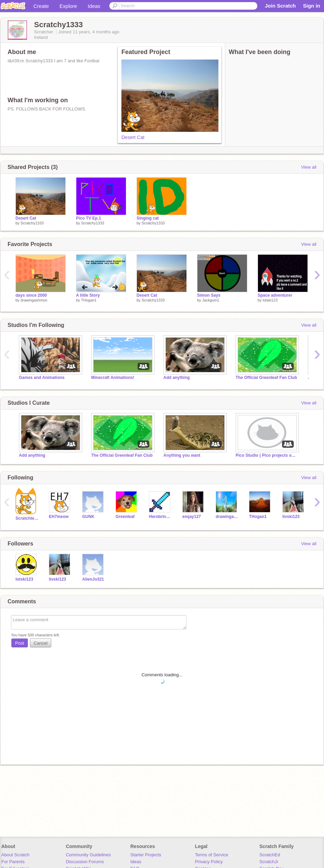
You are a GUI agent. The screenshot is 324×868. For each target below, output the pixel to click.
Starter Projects (146, 855)
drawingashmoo (34, 300)
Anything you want (182, 455)
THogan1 (89, 300)
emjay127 (192, 517)
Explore (68, 6)
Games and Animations (42, 378)
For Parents (13, 862)
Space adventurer (275, 295)
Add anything (177, 378)
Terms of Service (212, 855)
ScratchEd (270, 855)
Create (41, 6)
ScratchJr (269, 862)
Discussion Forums (85, 862)
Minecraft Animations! (113, 378)
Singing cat (148, 218)
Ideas (94, 6)
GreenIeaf (125, 517)
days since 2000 (31, 295)
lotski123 (270, 300)
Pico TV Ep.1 (89, 218)
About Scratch (15, 855)
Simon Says (209, 295)
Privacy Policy (209, 862)
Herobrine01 (160, 517)
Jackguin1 (211, 300)
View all (309, 167)
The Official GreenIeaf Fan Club (266, 378)
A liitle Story (88, 295)
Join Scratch (280, 6)
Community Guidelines (88, 855)
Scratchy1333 (32, 223)
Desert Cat (133, 137)
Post (20, 643)
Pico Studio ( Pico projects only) (267, 455)
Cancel (41, 643)
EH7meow (59, 517)
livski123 (291, 517)
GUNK (88, 517)
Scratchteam (27, 518)
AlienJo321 (93, 579)
